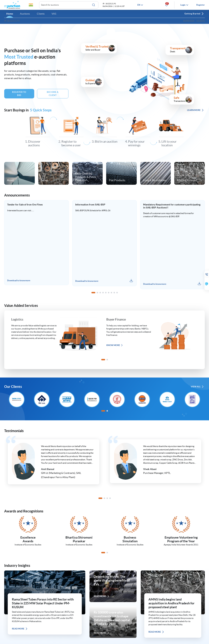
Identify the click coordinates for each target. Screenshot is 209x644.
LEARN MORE (195, 110)
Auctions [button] (25, 14)
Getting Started (194, 14)
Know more (115, 345)
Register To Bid (19, 94)
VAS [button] (54, 14)
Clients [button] (41, 14)
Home (10, 14)
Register (201, 5)
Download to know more (19, 281)
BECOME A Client (53, 94)
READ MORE (20, 629)
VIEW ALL (197, 387)
